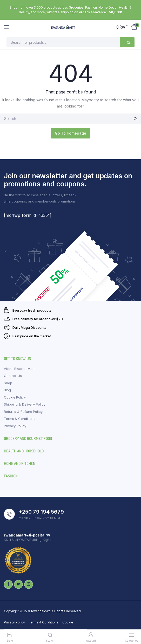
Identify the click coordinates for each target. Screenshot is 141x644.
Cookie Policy (15, 397)
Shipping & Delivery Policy (25, 404)
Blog (7, 390)
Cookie (68, 622)
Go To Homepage (70, 133)
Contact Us (13, 376)
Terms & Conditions (20, 419)
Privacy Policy (15, 426)
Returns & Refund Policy (23, 412)
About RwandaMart (19, 369)
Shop (8, 383)
